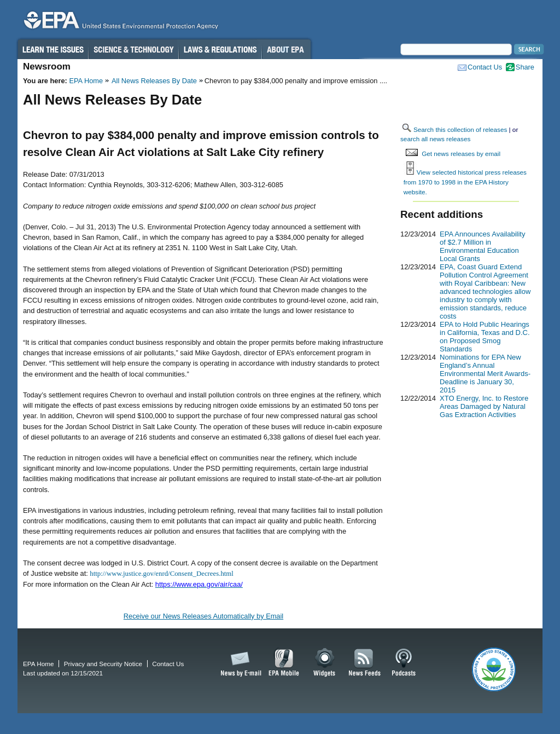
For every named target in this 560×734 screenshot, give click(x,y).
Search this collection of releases (460, 129)
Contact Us (485, 67)
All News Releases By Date (154, 81)
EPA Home (86, 81)
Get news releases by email (461, 154)
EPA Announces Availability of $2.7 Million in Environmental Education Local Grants (482, 246)
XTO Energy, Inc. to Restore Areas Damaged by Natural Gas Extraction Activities (484, 406)
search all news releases (435, 139)
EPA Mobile (284, 663)
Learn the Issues (52, 49)
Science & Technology (133, 49)
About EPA (286, 49)
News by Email (239, 663)
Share (525, 67)
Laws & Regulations (220, 49)
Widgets (325, 663)
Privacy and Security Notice (103, 664)
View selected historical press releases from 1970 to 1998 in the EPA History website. (465, 182)
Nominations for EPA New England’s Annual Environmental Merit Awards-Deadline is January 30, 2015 (485, 374)
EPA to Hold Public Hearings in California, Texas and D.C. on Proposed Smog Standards (485, 337)
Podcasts (404, 663)
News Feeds (365, 663)
